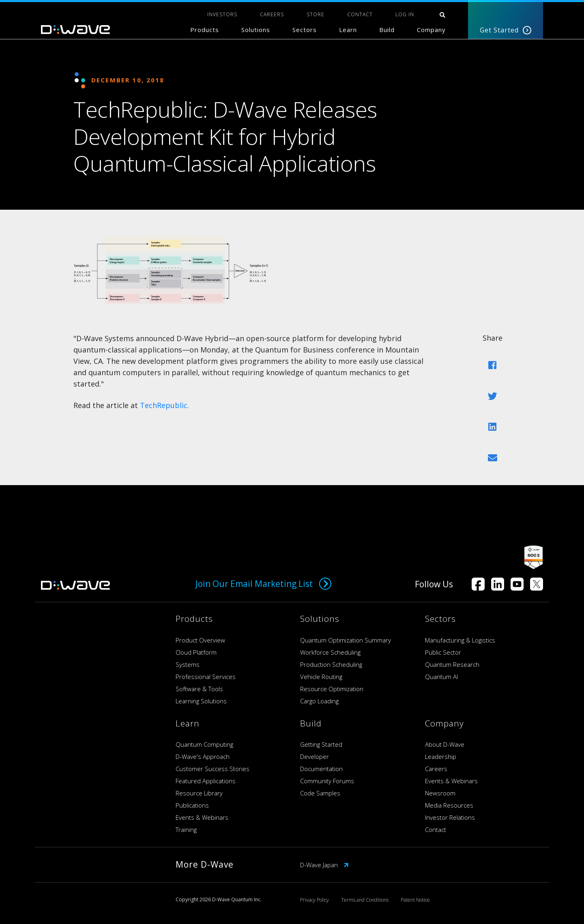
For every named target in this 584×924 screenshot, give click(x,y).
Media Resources (449, 805)
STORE (316, 14)
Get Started (506, 30)
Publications (192, 805)
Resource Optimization (332, 689)
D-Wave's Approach (203, 756)
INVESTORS (222, 14)
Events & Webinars (202, 817)
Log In (405, 14)
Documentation (321, 769)
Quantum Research (452, 664)
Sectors (305, 30)
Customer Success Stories (213, 769)
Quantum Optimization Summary (346, 640)
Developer (315, 756)
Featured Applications (206, 781)
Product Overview (200, 640)
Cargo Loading (319, 701)
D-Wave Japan (324, 865)
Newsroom (440, 793)
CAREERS (272, 14)
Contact (436, 829)
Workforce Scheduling (330, 652)
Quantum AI (441, 677)
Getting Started (321, 744)
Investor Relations (450, 817)
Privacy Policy (315, 900)
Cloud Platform (196, 652)
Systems (188, 664)
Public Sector (443, 652)
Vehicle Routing (321, 677)
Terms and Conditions (365, 900)
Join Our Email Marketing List (263, 584)
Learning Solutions (201, 701)
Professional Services (206, 677)
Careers (436, 769)
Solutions (256, 30)
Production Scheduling (331, 664)
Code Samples (320, 793)
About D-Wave (445, 744)
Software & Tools (199, 689)
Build (387, 30)
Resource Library (199, 793)
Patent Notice (415, 900)
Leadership (441, 756)
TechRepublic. (164, 405)
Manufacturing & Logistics (460, 640)
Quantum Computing (204, 744)
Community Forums (327, 781)
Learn (348, 30)
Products (205, 30)
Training (186, 829)
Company (431, 30)
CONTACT (360, 14)
